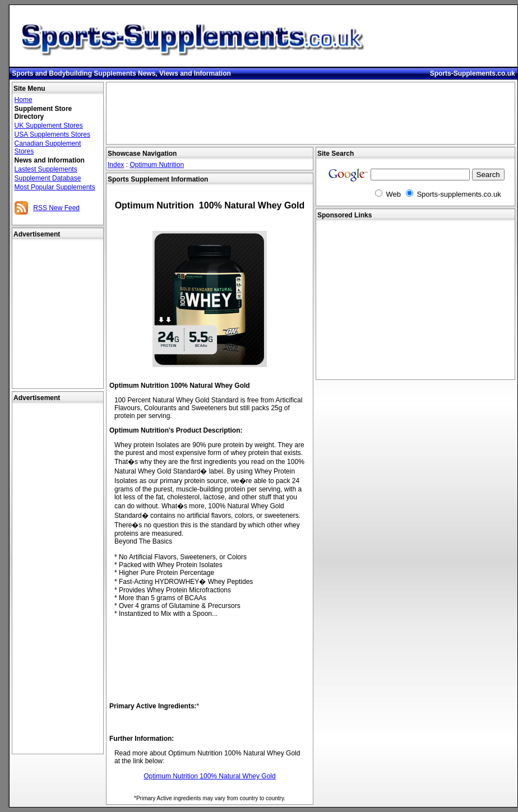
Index (116, 165)
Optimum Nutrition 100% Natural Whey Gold (209, 776)
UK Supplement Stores (49, 126)
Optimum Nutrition (157, 165)
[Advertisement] (58, 579)
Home (24, 100)
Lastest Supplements (46, 169)
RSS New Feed (56, 208)
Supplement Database (48, 178)
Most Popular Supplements (55, 187)
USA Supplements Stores (52, 134)
